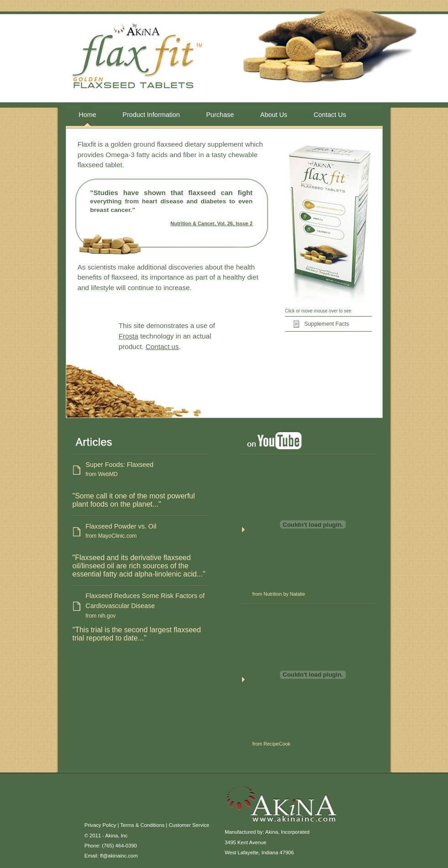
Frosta (129, 336)
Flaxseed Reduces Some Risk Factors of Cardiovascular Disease (147, 606)
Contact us (162, 347)
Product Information (151, 115)
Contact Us (330, 115)
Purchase (220, 115)
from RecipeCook (271, 744)
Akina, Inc (116, 836)
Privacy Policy (100, 825)
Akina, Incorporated (287, 832)
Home (87, 115)
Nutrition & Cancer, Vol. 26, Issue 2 (211, 223)
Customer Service (189, 825)
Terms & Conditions (142, 825)
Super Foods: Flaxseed (147, 470)
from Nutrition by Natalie (279, 594)
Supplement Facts (327, 324)
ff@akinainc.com (119, 856)
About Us (274, 115)
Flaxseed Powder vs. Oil (147, 532)
